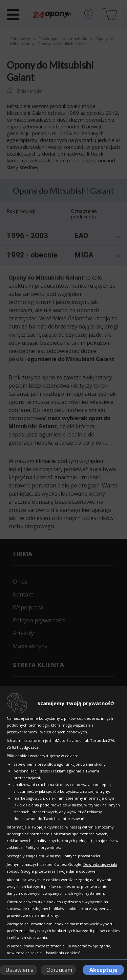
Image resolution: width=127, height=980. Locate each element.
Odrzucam (59, 970)
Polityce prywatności (81, 856)
